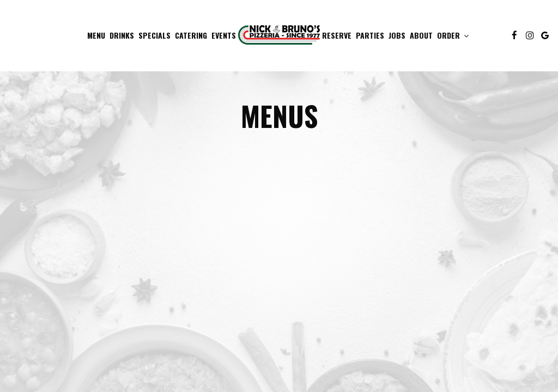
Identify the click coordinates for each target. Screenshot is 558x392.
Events (224, 35)
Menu (96, 35)
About (421, 35)
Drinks (122, 35)
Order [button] (453, 35)
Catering (191, 35)
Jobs (397, 35)
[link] (279, 34)
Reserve (337, 35)
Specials (154, 35)
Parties (370, 35)
